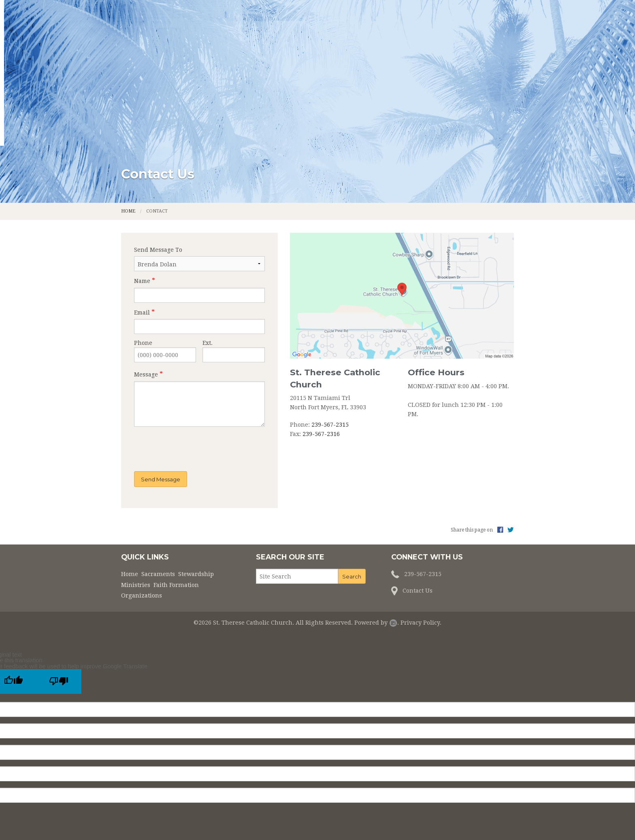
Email (142, 241)
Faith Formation (405, 56)
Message (146, 304)
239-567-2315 (330, 354)
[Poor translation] (59, 611)
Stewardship (286, 56)
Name (142, 210)
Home (179, 56)
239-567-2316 (321, 363)
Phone (143, 272)
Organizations (475, 56)
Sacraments (226, 56)
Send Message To (158, 179)
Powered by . (377, 552)
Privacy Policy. (421, 552)
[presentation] (185, 379)
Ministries (342, 56)
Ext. (208, 272)
